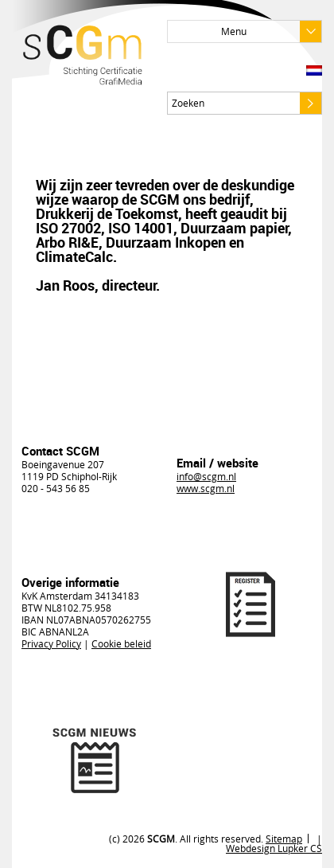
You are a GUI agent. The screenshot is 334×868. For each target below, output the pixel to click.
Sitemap (284, 839)
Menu (271, 31)
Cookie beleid (121, 643)
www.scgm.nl (206, 488)
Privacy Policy (51, 643)
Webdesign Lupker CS (274, 848)
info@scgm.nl (206, 476)
